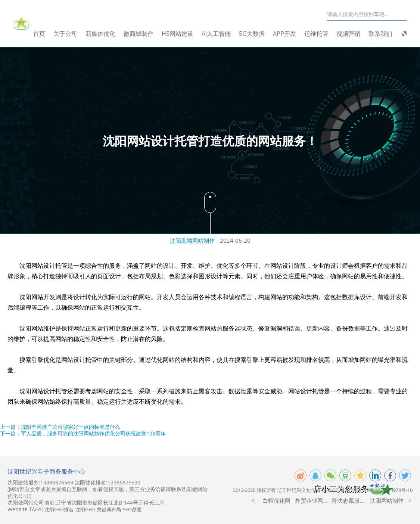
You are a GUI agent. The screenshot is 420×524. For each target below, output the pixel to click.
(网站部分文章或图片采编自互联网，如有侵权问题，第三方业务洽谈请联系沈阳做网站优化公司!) (108, 493)
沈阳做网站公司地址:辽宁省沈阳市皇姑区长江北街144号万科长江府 (86, 503)
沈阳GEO (85, 509)
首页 (45, 34)
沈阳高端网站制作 (192, 241)
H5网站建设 (183, 34)
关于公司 (71, 34)
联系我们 (386, 34)
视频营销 (354, 34)
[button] (253, 500)
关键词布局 (109, 509)
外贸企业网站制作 (313, 500)
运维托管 (322, 34)
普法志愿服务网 (350, 500)
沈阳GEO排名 (59, 509)
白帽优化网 (276, 500)
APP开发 (290, 34)
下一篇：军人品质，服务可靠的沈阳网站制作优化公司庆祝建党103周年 (83, 433)
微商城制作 (144, 34)
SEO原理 (132, 509)
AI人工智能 (222, 34)
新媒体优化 (106, 34)
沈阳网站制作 (387, 500)
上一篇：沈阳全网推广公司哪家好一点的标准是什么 (60, 427)
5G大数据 (258, 34)
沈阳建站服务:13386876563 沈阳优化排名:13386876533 (74, 483)
